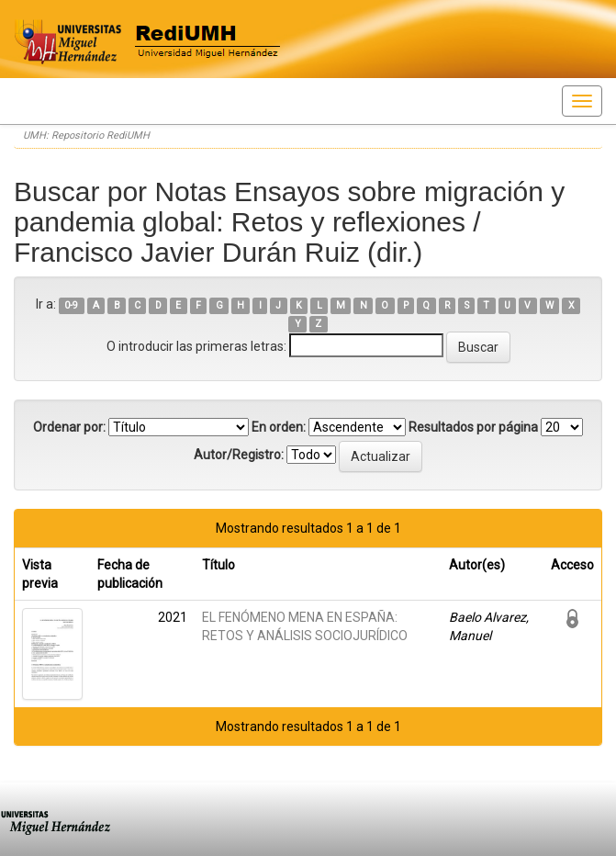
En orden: (279, 427)
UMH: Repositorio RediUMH (86, 135)
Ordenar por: (69, 427)
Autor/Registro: (239, 455)
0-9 (71, 305)
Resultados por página (473, 427)
